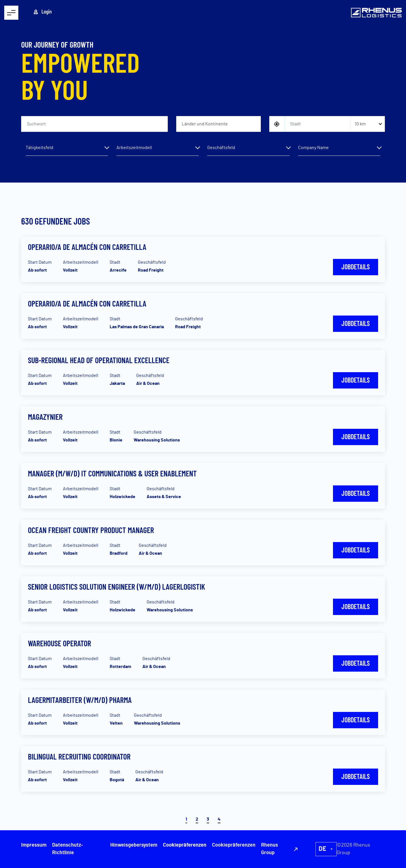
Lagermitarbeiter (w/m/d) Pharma (80, 700)
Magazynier (45, 417)
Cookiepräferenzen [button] (234, 845)
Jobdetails (356, 267)
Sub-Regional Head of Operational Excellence (99, 360)
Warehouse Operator (59, 643)
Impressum (34, 845)
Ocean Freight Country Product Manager (91, 530)
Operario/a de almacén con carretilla (87, 247)
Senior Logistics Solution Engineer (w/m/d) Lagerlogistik (116, 587)
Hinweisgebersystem (134, 845)
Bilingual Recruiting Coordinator (79, 756)
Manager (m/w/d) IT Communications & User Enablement (112, 473)
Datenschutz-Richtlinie (68, 849)
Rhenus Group (270, 849)
